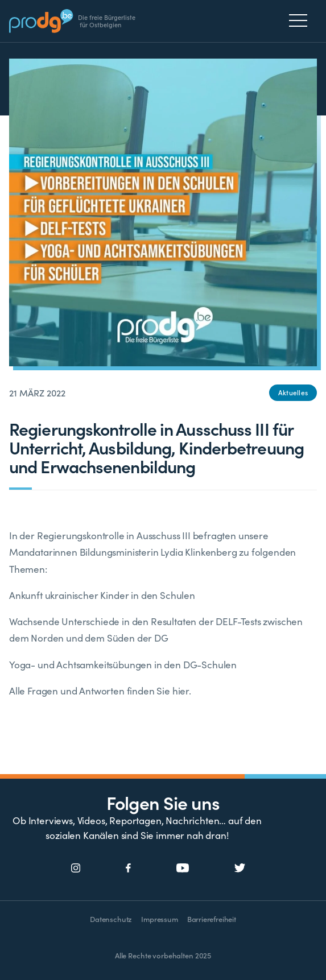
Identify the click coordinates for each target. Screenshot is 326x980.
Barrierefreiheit (212, 919)
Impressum (159, 919)
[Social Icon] (76, 869)
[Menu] (301, 20)
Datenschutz (111, 919)
